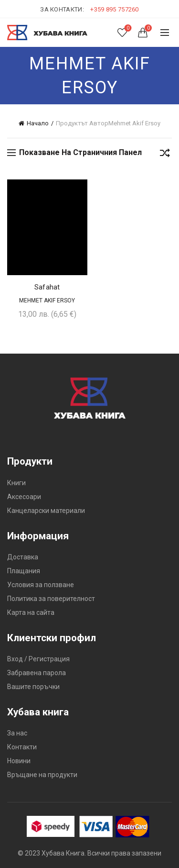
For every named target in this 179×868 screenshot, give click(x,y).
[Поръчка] (165, 155)
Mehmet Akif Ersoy (47, 300)
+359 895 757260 (115, 9)
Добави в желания (79, 188)
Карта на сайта (31, 612)
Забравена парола (37, 673)
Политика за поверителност (51, 599)
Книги (16, 483)
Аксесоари (24, 497)
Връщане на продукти (42, 775)
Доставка (23, 557)
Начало (38, 123)
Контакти (22, 747)
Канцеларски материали (46, 511)
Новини (19, 761)
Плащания (24, 571)
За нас (17, 733)
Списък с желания (127, 28)
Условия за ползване (41, 585)
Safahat (47, 287)
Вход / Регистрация (38, 659)
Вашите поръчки (33, 687)
